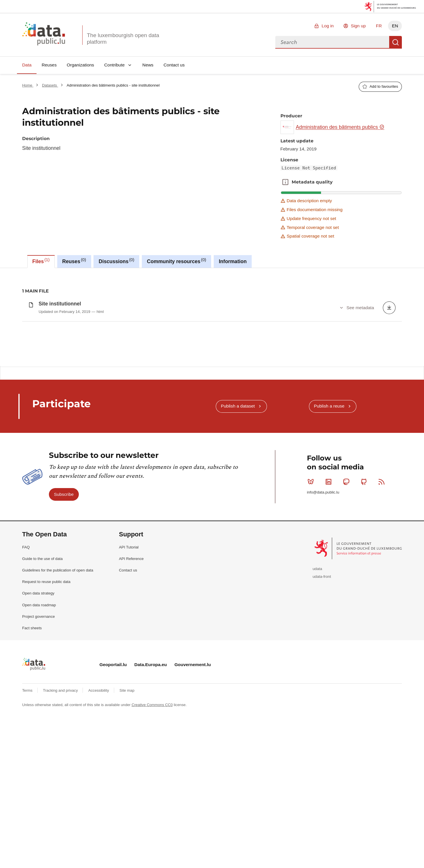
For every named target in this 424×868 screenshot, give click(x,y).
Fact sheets (32, 749)
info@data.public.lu (323, 613)
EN (395, 26)
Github (365, 603)
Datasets (50, 85)
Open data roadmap (39, 726)
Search (396, 42)
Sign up (358, 26)
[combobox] (332, 42)
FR (379, 26)
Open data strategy (38, 714)
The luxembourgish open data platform (123, 39)
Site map (127, 811)
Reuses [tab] (74, 261)
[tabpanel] (212, 317)
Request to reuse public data (46, 703)
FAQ (26, 668)
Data (27, 65)
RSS (383, 603)
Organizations (80, 65)
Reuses (49, 65)
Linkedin (330, 603)
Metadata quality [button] (285, 182)
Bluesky (312, 603)
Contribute (114, 65)
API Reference (131, 679)
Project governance (39, 737)
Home (28, 85)
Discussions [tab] (116, 261)
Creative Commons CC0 (152, 826)
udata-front (322, 698)
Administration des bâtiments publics (340, 127)
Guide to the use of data (42, 679)
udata (317, 690)
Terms (28, 811)
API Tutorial (129, 668)
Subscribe (64, 615)
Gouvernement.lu (193, 785)
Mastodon (347, 603)
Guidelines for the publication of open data (58, 691)
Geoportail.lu (113, 785)
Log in (328, 26)
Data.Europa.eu (151, 785)
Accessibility (99, 811)
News (148, 65)
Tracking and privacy (61, 811)
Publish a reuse (329, 527)
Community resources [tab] (177, 261)
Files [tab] (41, 261)
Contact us (174, 65)
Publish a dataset (238, 527)
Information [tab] (233, 261)
